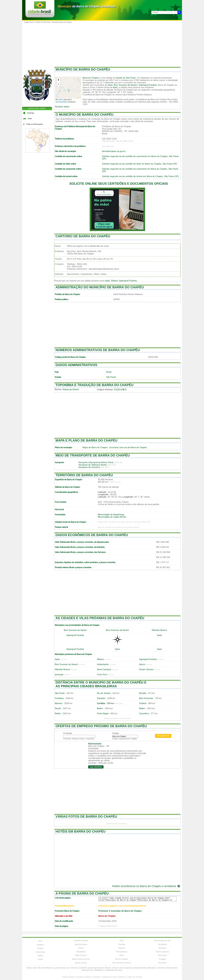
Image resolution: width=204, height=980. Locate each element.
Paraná (122, 948)
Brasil (109, 372)
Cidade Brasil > (30, 22)
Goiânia (143, 703)
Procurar (163, 736)
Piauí (122, 955)
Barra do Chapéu (91, 78)
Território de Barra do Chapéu (84, 475)
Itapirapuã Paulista (148, 85)
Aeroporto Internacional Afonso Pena (96, 462)
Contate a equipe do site (104, 977)
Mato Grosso (81, 955)
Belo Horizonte (146, 698)
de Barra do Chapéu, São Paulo (87, 6)
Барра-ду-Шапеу (71, 389)
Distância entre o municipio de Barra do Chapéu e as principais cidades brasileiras (101, 684)
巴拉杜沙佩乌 (120, 390)
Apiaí (110, 85)
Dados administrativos (76, 365)
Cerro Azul (102, 675)
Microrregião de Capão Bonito (112, 517)
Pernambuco (122, 952)
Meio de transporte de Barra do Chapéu (93, 455)
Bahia (40, 956)
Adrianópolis (103, 664)
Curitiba (101, 703)
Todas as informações (35, 124)
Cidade (115, 733)
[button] (58, 80)
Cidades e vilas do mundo (130, 977)
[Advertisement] (102, 44)
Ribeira (114, 281)
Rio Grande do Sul (162, 941)
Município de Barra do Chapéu (83, 69)
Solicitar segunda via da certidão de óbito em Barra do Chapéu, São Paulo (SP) (140, 164)
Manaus (59, 703)
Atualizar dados (62, 107)
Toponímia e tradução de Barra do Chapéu (94, 385)
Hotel (30, 119)
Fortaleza (59, 698)
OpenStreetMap (61, 102)
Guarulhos (144, 713)
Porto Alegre (103, 713)
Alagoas (40, 945)
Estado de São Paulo (43, 22)
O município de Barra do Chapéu (85, 115)
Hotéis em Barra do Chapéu (81, 831)
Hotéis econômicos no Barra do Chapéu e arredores (146, 886)
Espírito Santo (81, 944)
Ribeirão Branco (159, 630)
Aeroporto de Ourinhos (89, 467)
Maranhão (81, 952)
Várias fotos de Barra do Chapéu (86, 816)
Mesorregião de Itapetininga (111, 515)
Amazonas (40, 952)
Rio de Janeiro (104, 693)
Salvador (101, 698)
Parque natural (61, 527)
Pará (122, 941)
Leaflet (59, 100)
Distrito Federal (81, 941)
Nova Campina (104, 669)
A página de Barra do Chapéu (82, 893)
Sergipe (162, 959)
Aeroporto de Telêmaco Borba (92, 465)
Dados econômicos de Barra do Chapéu (92, 535)
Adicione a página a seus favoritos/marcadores (122, 906)
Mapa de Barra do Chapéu (95, 447)
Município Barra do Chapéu (62, 22)
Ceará (40, 959)
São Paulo (111, 377)
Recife (58, 708)
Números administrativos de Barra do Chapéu (98, 350)
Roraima (162, 948)
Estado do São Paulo (126, 78)
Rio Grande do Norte (122, 963)
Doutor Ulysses (146, 669)
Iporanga (59, 675)
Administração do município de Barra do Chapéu (100, 287)
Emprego (31, 113)
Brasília (143, 693)
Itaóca (142, 664)
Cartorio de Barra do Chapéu (83, 236)
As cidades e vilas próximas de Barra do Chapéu (100, 618)
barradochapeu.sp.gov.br (114, 151)
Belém (100, 708)
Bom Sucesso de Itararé (125, 85)
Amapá (40, 948)
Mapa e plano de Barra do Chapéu (86, 440)
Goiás (81, 948)
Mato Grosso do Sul (81, 959)
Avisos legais (68, 977)
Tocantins (162, 963)
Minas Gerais (81, 963)
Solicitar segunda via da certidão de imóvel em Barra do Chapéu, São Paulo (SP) (140, 176)
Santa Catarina (162, 952)
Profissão (68, 733)
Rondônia (162, 944)
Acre (40, 941)
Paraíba (122, 944)
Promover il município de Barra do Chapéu (120, 911)
